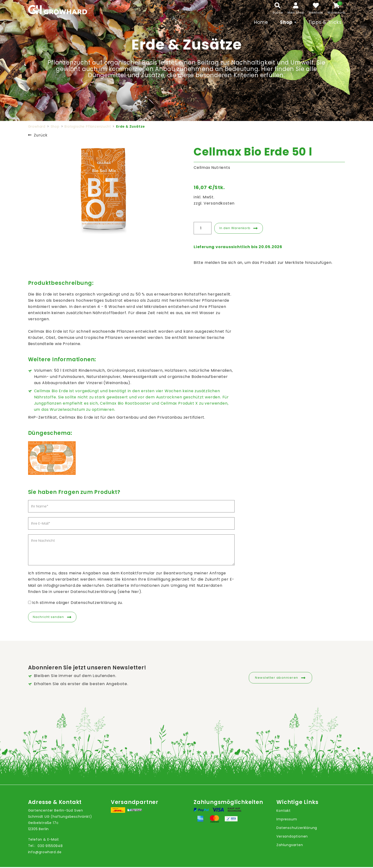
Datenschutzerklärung (297, 829)
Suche (278, 13)
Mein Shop (296, 13)
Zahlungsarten (290, 846)
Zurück (41, 135)
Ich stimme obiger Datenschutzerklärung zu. (78, 603)
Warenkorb (336, 13)
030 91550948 (50, 847)
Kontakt (284, 812)
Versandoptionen (292, 837)
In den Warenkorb (237, 228)
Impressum (287, 820)
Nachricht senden (51, 617)
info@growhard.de (45, 853)
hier (135, 592)
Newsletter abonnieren (277, 678)
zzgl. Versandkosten (214, 203)
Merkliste (316, 13)
